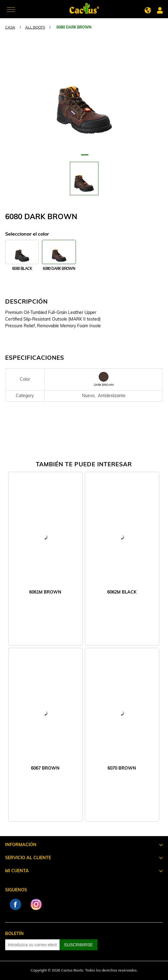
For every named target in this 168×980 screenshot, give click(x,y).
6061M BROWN (45, 592)
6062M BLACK (122, 592)
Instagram (36, 904)
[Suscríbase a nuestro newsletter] (33, 945)
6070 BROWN (122, 769)
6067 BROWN (45, 769)
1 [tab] (84, 157)
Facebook (15, 904)
